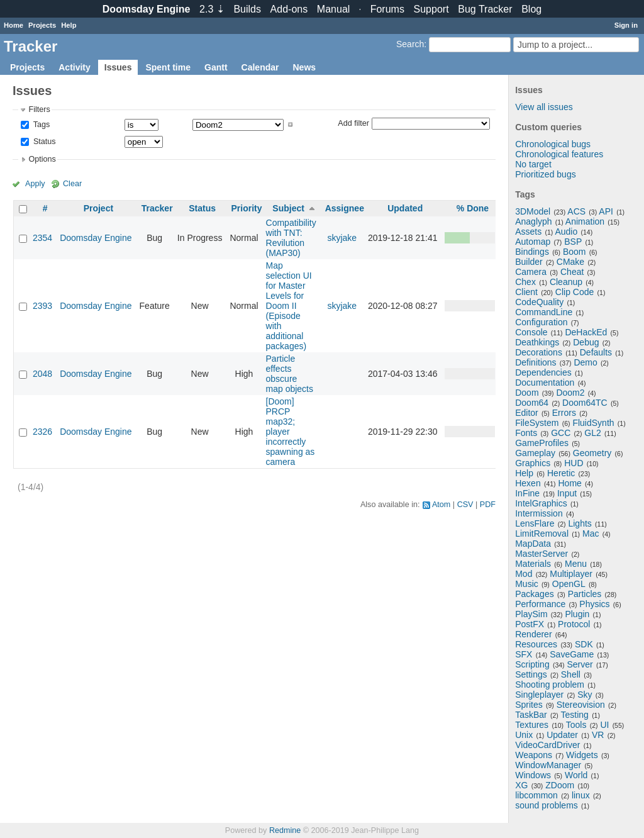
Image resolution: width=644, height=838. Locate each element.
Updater (562, 735)
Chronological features (559, 154)
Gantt (216, 67)
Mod (524, 574)
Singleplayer (539, 695)
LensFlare (535, 523)
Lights (580, 523)
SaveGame (572, 654)
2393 (42, 306)
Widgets (582, 755)
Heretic (561, 473)
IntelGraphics (541, 503)
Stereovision (581, 705)
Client (526, 292)
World (576, 775)
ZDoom (560, 785)
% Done (473, 208)
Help (69, 25)
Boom (575, 252)
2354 (42, 238)
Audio (566, 232)
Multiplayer (571, 574)
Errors (564, 413)
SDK (584, 644)
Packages (534, 594)
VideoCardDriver (547, 745)
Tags (40, 125)
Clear (72, 184)
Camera (531, 272)
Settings (531, 674)
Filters (39, 109)
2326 (42, 432)
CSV (465, 505)
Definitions (536, 362)
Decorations (539, 352)
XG (521, 785)
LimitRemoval (542, 534)
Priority (246, 208)
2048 (42, 374)
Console (531, 332)
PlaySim (531, 614)
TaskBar (531, 715)
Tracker (157, 208)
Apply (35, 184)
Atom (441, 505)
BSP (573, 242)
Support (431, 9)
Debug (586, 342)
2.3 (212, 9)
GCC (561, 433)
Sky (585, 695)
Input (567, 493)
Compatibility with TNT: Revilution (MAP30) (291, 238)
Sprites (529, 705)
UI (604, 725)
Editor (527, 413)
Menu (576, 564)
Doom (527, 393)
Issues (118, 67)
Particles (585, 594)
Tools (576, 725)
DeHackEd (586, 332)
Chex (525, 282)
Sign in (626, 25)
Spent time (168, 67)
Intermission (539, 513)
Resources (536, 644)
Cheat (572, 272)
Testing (575, 715)
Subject (288, 208)
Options (42, 159)
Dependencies (543, 372)
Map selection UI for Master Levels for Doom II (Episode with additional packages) (289, 306)
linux (581, 795)
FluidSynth (593, 423)
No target (533, 164)
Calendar (260, 67)
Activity (75, 67)
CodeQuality (539, 302)
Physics (594, 604)
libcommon (536, 795)
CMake (570, 262)
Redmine (285, 830)
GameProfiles (542, 443)
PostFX (530, 624)
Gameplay (535, 453)
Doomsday (147, 9)
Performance (540, 604)
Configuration (541, 322)
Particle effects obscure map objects (290, 374)
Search (410, 44)
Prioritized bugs (546, 174)
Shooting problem (550, 684)
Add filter (353, 123)
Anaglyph (533, 221)
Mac (591, 534)
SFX (524, 654)
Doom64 (532, 403)
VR (598, 735)
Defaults (596, 352)
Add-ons (289, 9)
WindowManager (548, 765)
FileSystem (537, 423)
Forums (387, 9)
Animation (585, 221)
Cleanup (566, 282)
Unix (524, 735)
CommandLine (544, 312)
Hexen (528, 483)
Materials (533, 564)
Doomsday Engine (96, 238)
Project (98, 208)
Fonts (526, 433)
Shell (571, 674)
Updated (405, 208)
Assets (528, 232)
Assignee (345, 208)
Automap (533, 242)
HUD (574, 463)
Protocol (574, 624)
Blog (531, 9)
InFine (527, 493)
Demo (585, 362)
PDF (488, 505)
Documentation (545, 383)
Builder (529, 262)
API (606, 211)
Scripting (532, 664)
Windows (533, 775)
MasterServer (541, 554)
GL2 (592, 433)
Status (43, 142)
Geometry (592, 453)
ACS (576, 211)
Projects (42, 25)
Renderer (533, 634)
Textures (532, 725)
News (304, 67)
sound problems (547, 805)
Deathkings (537, 342)
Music (527, 584)
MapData (533, 544)
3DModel (533, 211)
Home (14, 25)
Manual (333, 9)
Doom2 (570, 393)
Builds (247, 9)
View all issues (544, 107)
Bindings (532, 252)
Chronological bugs (553, 144)
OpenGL (569, 584)
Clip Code (575, 292)
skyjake (342, 238)
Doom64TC (585, 403)
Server (580, 664)
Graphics (533, 463)
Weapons (534, 755)
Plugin (577, 614)
